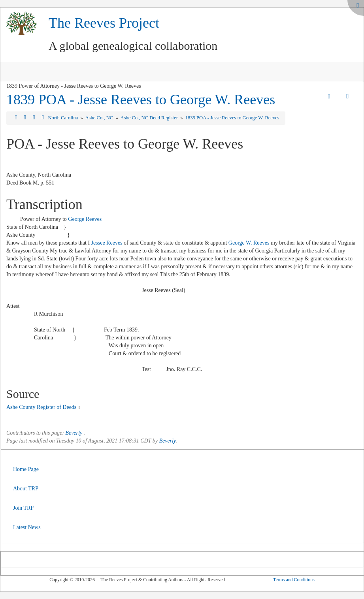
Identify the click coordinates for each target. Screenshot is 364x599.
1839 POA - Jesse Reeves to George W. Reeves (141, 100)
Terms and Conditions (294, 580)
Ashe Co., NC (100, 118)
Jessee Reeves (107, 243)
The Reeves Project (104, 23)
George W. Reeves (249, 243)
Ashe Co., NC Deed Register (150, 118)
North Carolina (63, 118)
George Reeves (85, 219)
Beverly (74, 433)
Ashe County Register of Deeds (41, 407)
